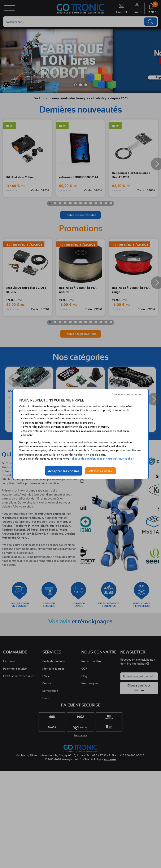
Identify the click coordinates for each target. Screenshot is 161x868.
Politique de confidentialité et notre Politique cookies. (102, 459)
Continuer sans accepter (127, 394)
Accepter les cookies (64, 471)
